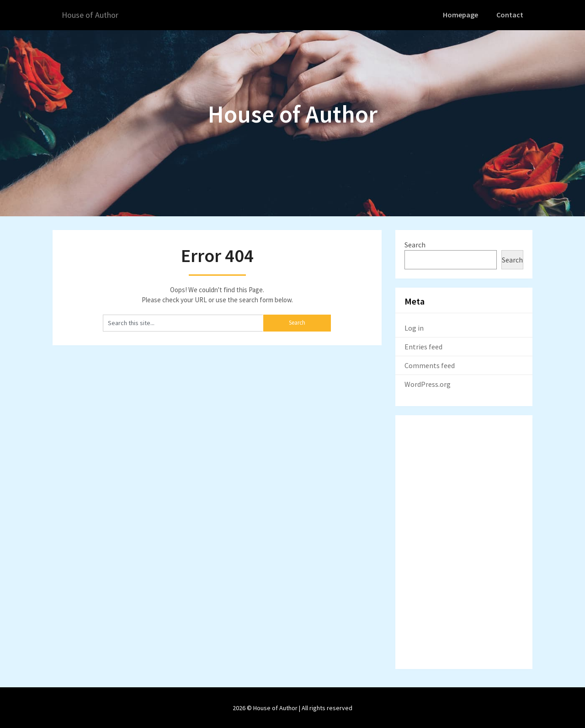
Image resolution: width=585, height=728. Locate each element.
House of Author (93, 15)
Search (415, 244)
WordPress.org (428, 383)
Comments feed (430, 364)
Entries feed (423, 346)
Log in (414, 327)
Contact (511, 15)
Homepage (462, 15)
